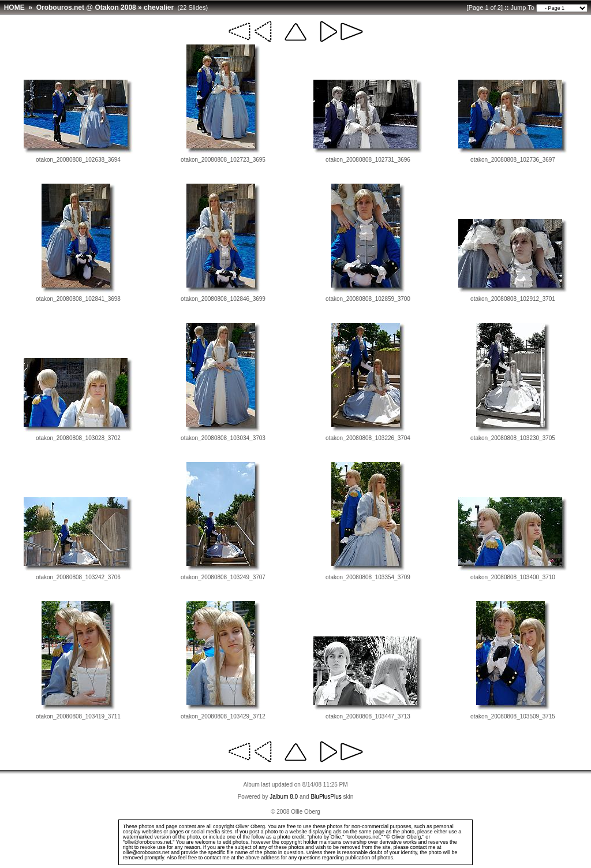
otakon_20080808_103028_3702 (78, 438)
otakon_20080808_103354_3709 (368, 577)
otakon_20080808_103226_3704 (368, 438)
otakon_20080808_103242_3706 (78, 577)
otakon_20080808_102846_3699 (223, 299)
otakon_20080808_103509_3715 (513, 716)
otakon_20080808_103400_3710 (513, 577)
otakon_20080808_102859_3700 (368, 299)
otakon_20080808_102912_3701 (513, 299)
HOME (14, 8)
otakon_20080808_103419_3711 (78, 716)
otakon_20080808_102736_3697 (513, 160)
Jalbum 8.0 (284, 797)
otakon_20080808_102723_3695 (223, 160)
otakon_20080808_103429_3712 (223, 716)
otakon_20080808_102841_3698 (78, 299)
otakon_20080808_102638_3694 (78, 160)
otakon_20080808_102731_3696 (368, 160)
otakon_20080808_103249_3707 (223, 577)
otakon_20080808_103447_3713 (368, 716)
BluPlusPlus (326, 797)
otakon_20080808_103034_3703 (223, 438)
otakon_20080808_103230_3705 (513, 438)
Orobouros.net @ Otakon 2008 (86, 8)
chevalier (159, 8)
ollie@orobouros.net (146, 852)
